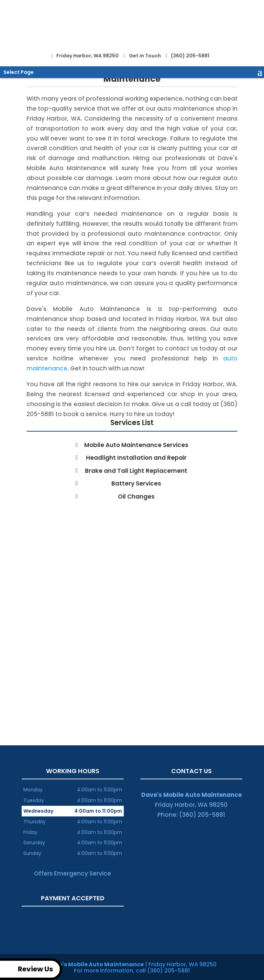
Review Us (28, 969)
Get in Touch (144, 54)
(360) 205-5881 (189, 54)
